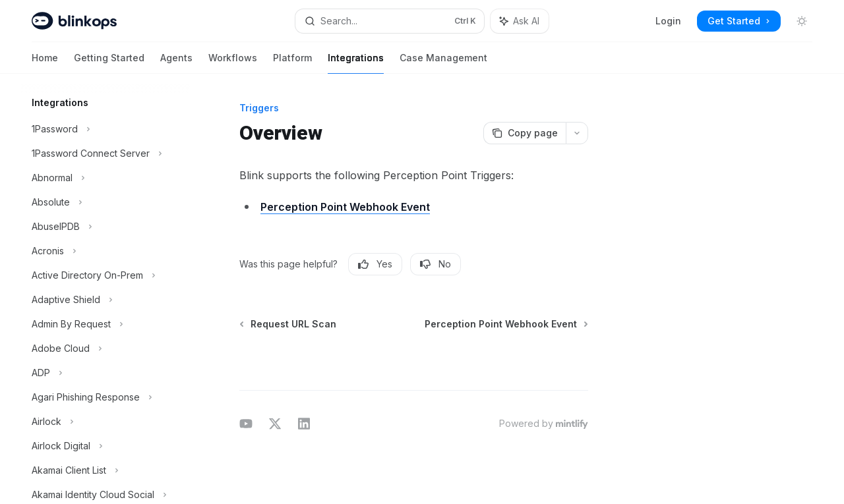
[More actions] (577, 133)
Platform (292, 63)
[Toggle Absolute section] (105, 202)
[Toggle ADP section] (105, 373)
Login (668, 21)
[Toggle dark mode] (802, 21)
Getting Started (109, 63)
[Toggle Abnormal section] (105, 178)
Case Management (443, 63)
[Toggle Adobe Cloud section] (105, 349)
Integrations (356, 63)
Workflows (233, 63)
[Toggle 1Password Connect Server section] (105, 154)
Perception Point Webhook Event (345, 207)
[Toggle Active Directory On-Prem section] (105, 275)
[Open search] (390, 21)
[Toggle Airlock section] (105, 422)
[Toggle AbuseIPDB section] (105, 227)
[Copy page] (525, 133)
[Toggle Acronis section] (105, 251)
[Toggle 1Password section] (105, 129)
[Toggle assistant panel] (520, 21)
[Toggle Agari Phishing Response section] (105, 397)
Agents (176, 63)
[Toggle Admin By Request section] (105, 324)
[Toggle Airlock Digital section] (105, 446)
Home (45, 63)
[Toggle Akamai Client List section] (105, 470)
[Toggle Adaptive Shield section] (105, 300)
